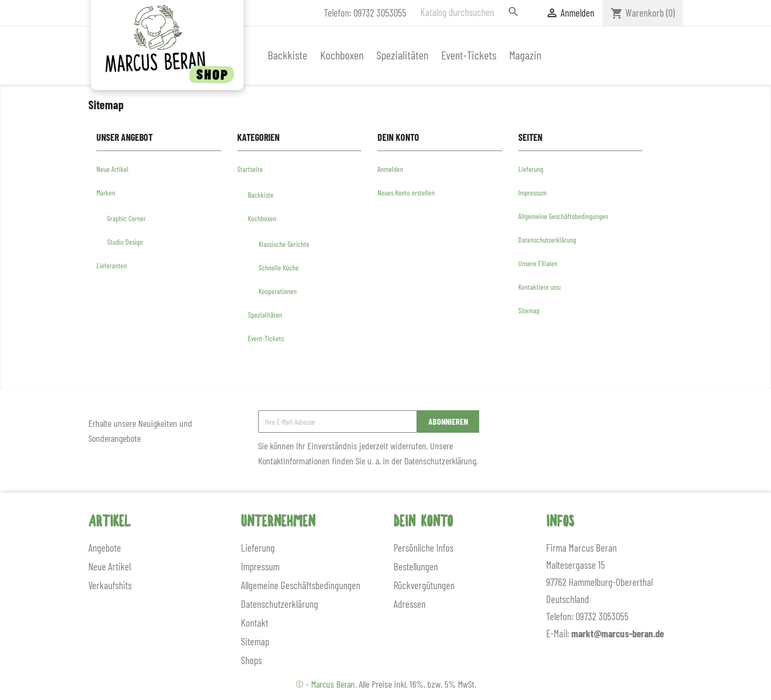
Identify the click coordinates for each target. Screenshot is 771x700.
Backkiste (288, 55)
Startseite (250, 169)
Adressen (410, 604)
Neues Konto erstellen (406, 193)
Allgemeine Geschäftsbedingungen (563, 216)
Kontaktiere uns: (540, 287)
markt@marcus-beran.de (618, 633)
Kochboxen (342, 55)
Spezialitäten (402, 55)
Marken (106, 193)
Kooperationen (278, 291)
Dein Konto (423, 522)
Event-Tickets (469, 55)
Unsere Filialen (538, 263)
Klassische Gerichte (284, 244)
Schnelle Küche (279, 268)
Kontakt (255, 623)
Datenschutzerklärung (547, 240)
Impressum (532, 193)
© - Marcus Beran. (327, 684)
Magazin (525, 55)
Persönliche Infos (424, 548)
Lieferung (531, 169)
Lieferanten (112, 265)
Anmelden (390, 169)
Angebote (105, 548)
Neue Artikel (112, 169)
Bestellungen (416, 566)
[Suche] (471, 12)
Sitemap (529, 310)
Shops (251, 660)
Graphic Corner (126, 218)
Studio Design (125, 242)
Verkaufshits (110, 585)
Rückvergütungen (424, 585)
